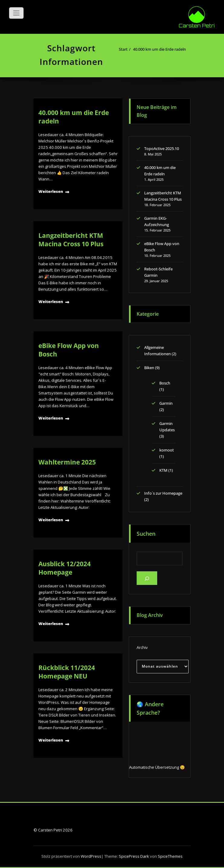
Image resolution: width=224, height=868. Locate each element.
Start (123, 49)
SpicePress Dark (134, 856)
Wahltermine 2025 (67, 462)
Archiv (142, 647)
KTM (163, 470)
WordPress (91, 856)
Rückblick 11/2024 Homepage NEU (67, 672)
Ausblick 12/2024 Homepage (65, 568)
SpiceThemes (170, 856)
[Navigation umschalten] (16, 13)
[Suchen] (147, 578)
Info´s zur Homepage (163, 493)
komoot (167, 450)
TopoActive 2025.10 (162, 148)
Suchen (146, 534)
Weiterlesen (51, 191)
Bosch (165, 383)
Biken (149, 368)
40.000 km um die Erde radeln (160, 49)
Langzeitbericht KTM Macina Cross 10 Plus (71, 240)
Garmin (166, 403)
